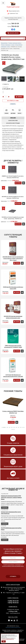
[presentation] (13, 570)
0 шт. (17, 13)
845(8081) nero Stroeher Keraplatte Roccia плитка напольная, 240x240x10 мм (13, 177)
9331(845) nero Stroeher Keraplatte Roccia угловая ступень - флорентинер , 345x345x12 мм (13, 218)
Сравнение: (12, 13)
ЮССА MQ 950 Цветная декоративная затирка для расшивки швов (13, 317)
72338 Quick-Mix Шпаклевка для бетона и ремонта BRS (13, 288)
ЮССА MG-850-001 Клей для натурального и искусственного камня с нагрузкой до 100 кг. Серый (13, 259)
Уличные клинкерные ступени (8, 45)
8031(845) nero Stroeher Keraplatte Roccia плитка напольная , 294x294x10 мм (13, 197)
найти (24, 38)
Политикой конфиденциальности (8, 639)
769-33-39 (13, 24)
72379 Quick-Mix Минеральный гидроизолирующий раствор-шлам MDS (13, 376)
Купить (20, 97)
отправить (13, 576)
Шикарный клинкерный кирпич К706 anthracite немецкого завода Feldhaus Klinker (11, 498)
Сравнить (13, 104)
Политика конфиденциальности (13, 627)
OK (4, 641)
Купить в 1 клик (14, 101)
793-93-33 (13, 26)
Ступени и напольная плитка (14, 43)
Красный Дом (4, 43)
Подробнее (5, 508)
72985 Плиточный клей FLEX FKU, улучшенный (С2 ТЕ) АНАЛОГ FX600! (13, 346)
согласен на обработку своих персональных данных (13, 566)
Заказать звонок (14, 33)
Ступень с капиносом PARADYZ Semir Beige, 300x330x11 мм (13, 412)
